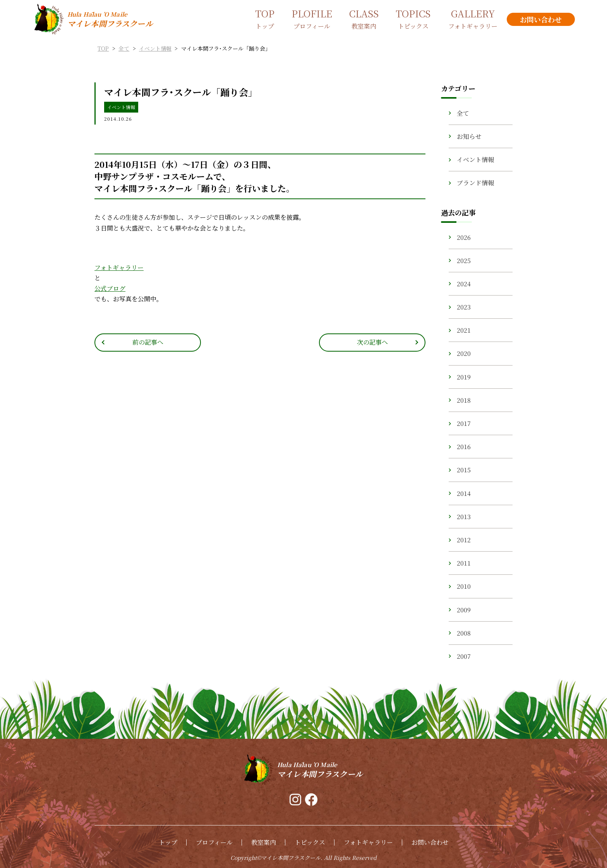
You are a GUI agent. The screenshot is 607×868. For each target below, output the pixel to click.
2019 (464, 377)
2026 (464, 237)
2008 (464, 633)
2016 (464, 447)
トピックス (310, 842)
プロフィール (214, 842)
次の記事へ (372, 342)
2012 (464, 540)
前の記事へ (148, 342)
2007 (464, 656)
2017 (464, 423)
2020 (464, 353)
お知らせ (469, 136)
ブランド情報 (475, 183)
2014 (464, 493)
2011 (464, 563)
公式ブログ (110, 288)
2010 (464, 586)
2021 (464, 330)
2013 (464, 517)
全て (463, 113)
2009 (464, 610)
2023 (464, 307)
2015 (464, 470)
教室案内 (264, 842)
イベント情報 (121, 107)
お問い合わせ (430, 842)
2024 (464, 284)
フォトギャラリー (119, 267)
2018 (464, 400)
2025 (464, 261)
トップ (168, 842)
